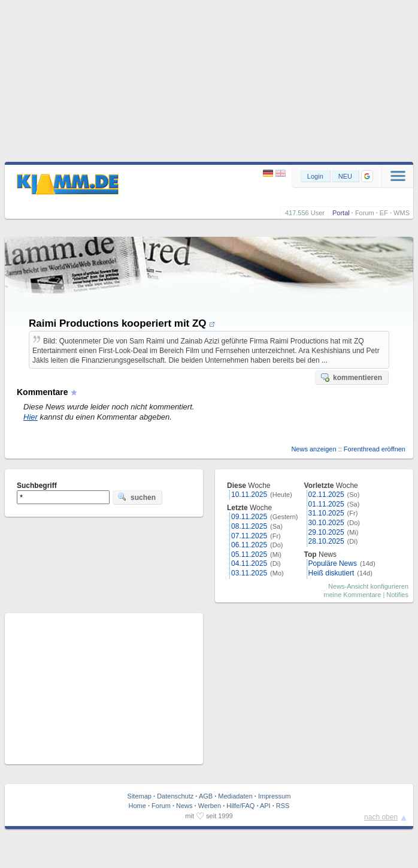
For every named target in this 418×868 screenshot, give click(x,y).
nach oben (381, 817)
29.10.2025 (326, 532)
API (265, 806)
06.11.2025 (249, 545)
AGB (206, 796)
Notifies (397, 595)
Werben (210, 806)
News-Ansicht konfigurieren (368, 586)
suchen (137, 497)
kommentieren (351, 377)
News (184, 806)
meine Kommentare (352, 595)
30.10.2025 (326, 523)
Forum (365, 213)
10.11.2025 (249, 495)
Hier (31, 417)
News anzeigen (313, 449)
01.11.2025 (326, 504)
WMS (402, 213)
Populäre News (333, 563)
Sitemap (140, 796)
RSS (283, 806)
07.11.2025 (249, 536)
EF (384, 213)
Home (137, 806)
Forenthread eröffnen (375, 449)
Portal (341, 213)
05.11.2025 (249, 554)
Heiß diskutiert (331, 573)
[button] (367, 176)
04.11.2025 (249, 563)
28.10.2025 (326, 541)
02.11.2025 (326, 495)
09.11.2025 (249, 517)
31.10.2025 (326, 513)
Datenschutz (175, 796)
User (318, 213)
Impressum (274, 796)
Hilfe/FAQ (240, 806)
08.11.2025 (249, 526)
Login (315, 176)
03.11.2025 (249, 573)
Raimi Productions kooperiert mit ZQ (122, 323)
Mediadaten (235, 796)
